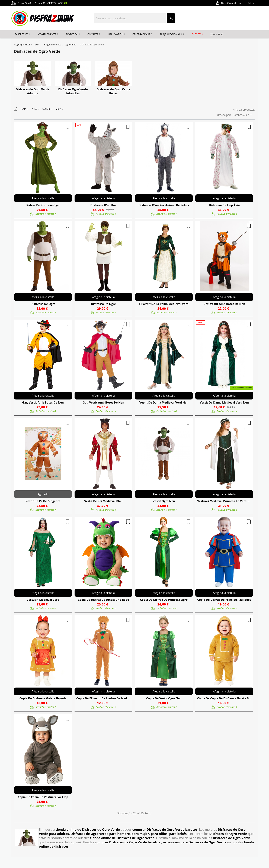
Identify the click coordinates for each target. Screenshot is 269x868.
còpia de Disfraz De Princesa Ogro (164, 600)
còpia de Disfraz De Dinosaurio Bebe (103, 600)
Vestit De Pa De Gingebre (43, 501)
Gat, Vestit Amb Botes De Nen (224, 304)
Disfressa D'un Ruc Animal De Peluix (164, 205)
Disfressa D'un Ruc (103, 205)
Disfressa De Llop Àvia (224, 205)
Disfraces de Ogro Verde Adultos (32, 91)
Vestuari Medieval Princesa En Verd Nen (224, 501)
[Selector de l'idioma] (251, 3)
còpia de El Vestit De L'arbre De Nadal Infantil (103, 698)
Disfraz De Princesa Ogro (43, 205)
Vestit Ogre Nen (164, 501)
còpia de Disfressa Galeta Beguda (43, 698)
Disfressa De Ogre (43, 304)
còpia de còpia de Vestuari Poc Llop (43, 797)
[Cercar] (130, 18)
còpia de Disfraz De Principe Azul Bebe (224, 600)
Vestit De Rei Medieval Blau (103, 501)
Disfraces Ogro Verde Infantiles (73, 91)
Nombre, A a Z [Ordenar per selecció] (243, 115)
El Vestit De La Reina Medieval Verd (164, 304)
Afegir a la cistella (43, 198)
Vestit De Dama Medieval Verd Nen (164, 402)
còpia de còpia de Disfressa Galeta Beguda (224, 698)
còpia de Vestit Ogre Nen (164, 698)
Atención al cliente (229, 3)
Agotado (43, 494)
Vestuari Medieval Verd (43, 600)
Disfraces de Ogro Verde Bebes (113, 91)
